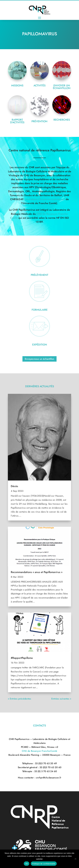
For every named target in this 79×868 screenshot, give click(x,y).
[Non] (75, 859)
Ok (26, 864)
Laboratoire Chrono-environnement (45, 199)
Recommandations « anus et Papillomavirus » (37, 572)
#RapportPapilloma (22, 658)
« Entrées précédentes (19, 699)
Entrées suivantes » (61, 699)
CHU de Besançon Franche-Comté (39, 751)
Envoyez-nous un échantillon (39, 359)
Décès (14, 486)
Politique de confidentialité (44, 864)
